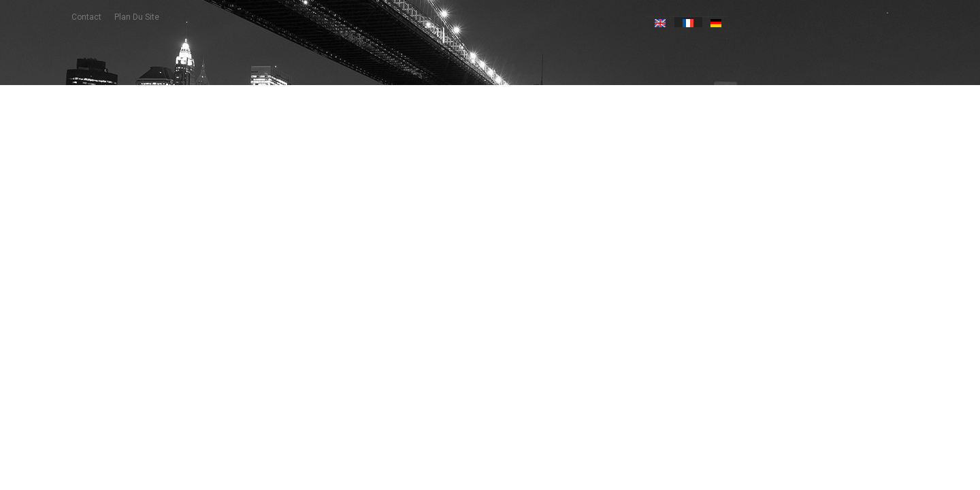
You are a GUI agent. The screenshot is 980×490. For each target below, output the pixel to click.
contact (86, 17)
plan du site (137, 17)
